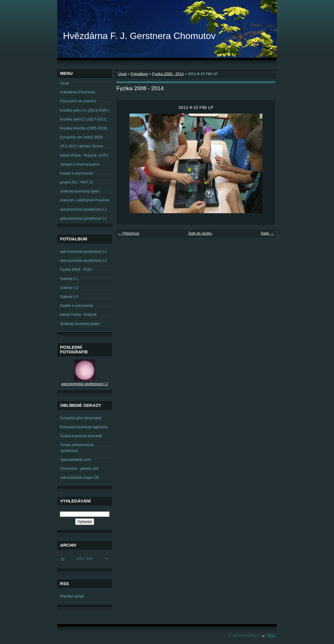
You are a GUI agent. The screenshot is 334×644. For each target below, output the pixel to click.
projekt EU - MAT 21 (77, 182)
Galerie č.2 (69, 288)
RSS (272, 635)
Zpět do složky (200, 233)
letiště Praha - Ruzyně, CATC (84, 155)
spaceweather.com (76, 460)
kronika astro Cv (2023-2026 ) (85, 110)
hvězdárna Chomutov (78, 92)
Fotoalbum (139, 74)
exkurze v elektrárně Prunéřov (85, 200)
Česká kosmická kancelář (81, 436)
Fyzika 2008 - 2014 (168, 74)
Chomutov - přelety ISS (79, 468)
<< (63, 559)
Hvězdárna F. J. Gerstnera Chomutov (139, 36)
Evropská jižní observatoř (81, 418)
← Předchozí (129, 233)
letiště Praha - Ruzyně (78, 314)
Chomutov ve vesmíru (78, 101)
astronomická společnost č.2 (83, 218)
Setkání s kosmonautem (80, 164)
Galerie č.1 (69, 279)
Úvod (122, 74)
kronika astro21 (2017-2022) (83, 119)
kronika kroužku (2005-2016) (84, 128)
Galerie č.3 (69, 297)
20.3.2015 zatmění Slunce (82, 146)
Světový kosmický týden (80, 191)
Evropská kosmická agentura (84, 427)
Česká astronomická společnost (77, 448)
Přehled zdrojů (72, 596)
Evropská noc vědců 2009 (81, 137)
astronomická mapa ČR (79, 477)
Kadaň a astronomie (77, 173)
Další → (267, 233)
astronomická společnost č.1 (83, 209)
